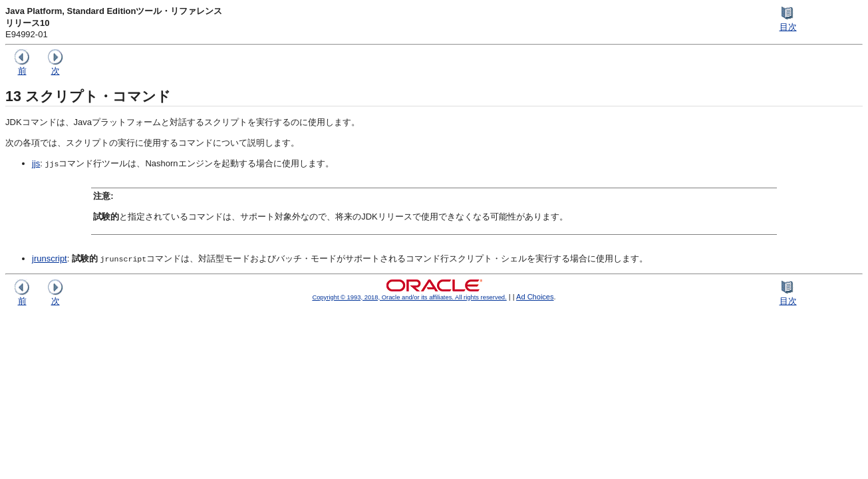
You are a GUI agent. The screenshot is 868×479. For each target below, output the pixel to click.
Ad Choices (535, 297)
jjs (36, 163)
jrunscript (50, 258)
